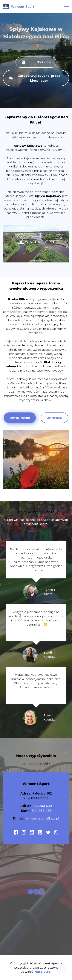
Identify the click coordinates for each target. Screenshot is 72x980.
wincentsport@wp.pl (43, 818)
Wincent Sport (23, 6)
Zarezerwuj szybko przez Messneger (35, 78)
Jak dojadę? (54, 418)
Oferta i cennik (20, 418)
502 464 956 (41, 811)
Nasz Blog (43, 972)
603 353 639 (36, 62)
